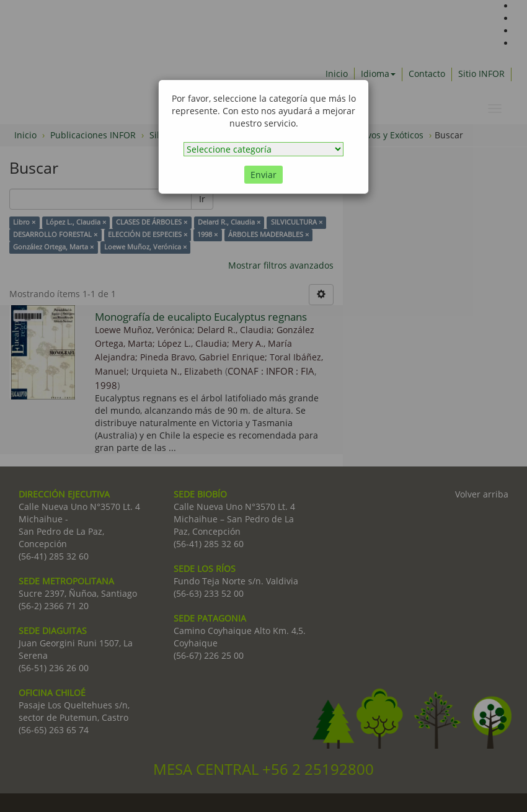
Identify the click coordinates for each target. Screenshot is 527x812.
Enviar (263, 175)
